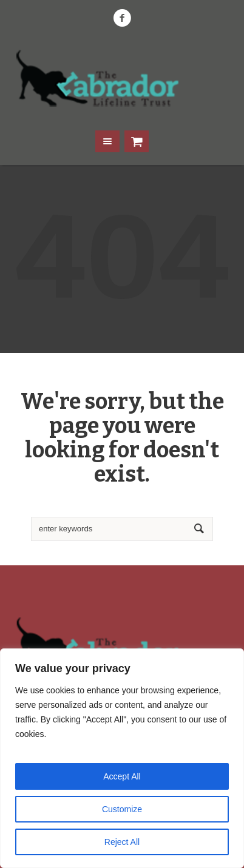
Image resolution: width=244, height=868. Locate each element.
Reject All (122, 842)
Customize (122, 809)
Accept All (122, 776)
